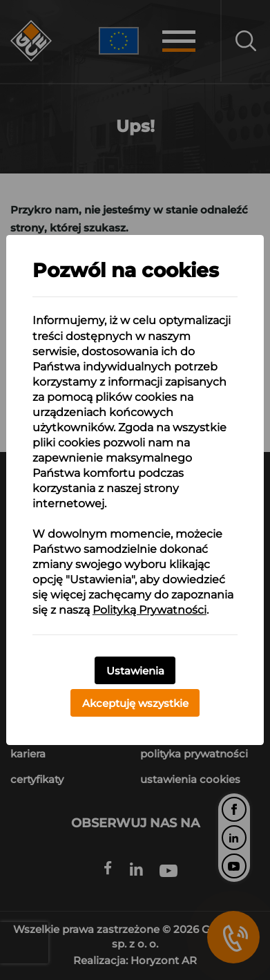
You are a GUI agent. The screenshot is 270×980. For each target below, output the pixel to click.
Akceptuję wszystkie (135, 703)
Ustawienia (135, 671)
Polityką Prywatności (150, 610)
